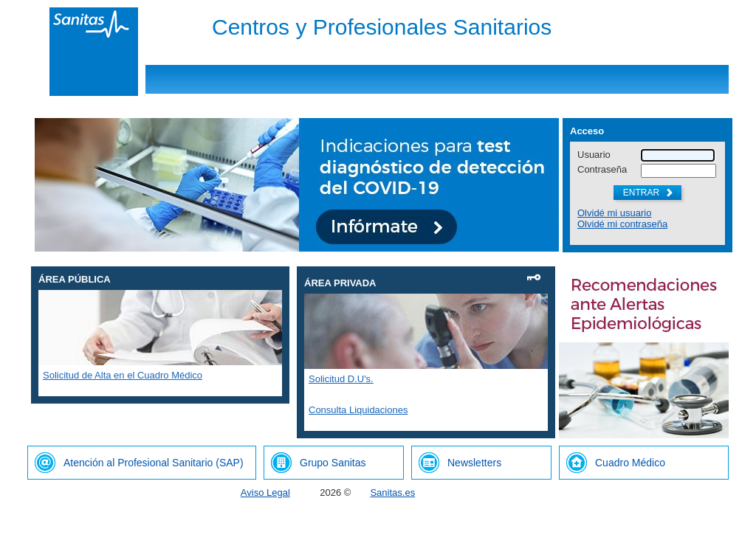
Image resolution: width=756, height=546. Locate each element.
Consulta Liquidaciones (358, 410)
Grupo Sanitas (333, 463)
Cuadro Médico (630, 463)
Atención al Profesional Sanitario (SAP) (154, 463)
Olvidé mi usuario (614, 213)
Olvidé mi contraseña (622, 224)
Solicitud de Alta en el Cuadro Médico (123, 375)
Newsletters (474, 463)
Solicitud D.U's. (341, 379)
